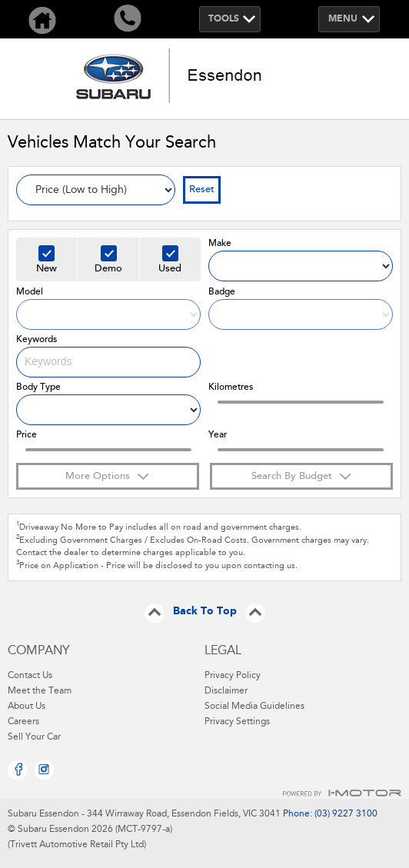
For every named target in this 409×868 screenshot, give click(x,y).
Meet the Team (40, 691)
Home (43, 19)
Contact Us (30, 676)
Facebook (17, 770)
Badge (222, 292)
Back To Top (205, 612)
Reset (202, 190)
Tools (224, 19)
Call (128, 19)
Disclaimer (226, 691)
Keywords (37, 340)
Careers (23, 722)
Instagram (44, 770)
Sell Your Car (34, 737)
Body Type (38, 387)
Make (220, 244)
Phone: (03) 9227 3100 (329, 814)
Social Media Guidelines (254, 707)
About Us (27, 707)
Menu (343, 19)
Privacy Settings (237, 722)
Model (30, 292)
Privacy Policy (233, 676)
